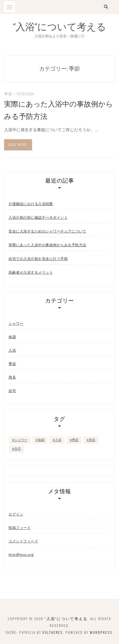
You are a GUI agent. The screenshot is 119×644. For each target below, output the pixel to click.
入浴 (12, 350)
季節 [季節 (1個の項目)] (75, 440)
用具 (12, 377)
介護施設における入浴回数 (31, 204)
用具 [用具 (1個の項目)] (92, 440)
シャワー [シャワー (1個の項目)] (21, 440)
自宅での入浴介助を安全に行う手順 (38, 259)
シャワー (16, 324)
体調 (12, 337)
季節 (8, 94)
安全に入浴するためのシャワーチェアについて (47, 231)
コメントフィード (23, 541)
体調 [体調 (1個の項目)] (41, 440)
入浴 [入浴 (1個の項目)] (58, 440)
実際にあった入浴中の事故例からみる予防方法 (47, 245)
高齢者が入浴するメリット (31, 272)
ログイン (16, 514)
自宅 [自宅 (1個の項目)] (18, 449)
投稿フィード (20, 528)
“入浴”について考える (60, 26)
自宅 (12, 391)
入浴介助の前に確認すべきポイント (38, 217)
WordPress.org (21, 555)
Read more (18, 145)
